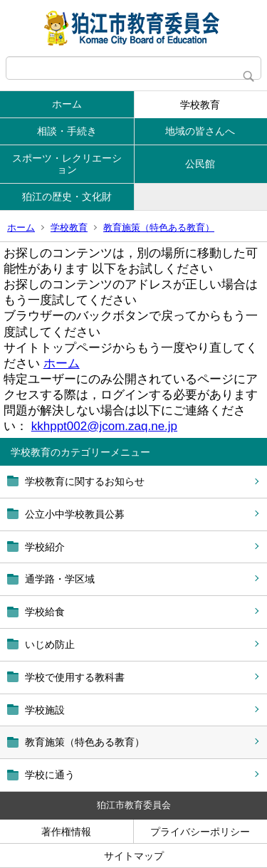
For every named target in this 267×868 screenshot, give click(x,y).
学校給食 (45, 612)
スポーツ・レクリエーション (67, 164)
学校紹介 (45, 547)
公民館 (200, 164)
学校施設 (45, 710)
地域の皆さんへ (200, 131)
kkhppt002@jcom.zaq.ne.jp (104, 426)
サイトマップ (134, 856)
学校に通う (50, 775)
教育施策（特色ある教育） (159, 228)
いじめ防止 (50, 644)
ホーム (67, 104)
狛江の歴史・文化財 (67, 197)
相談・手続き (67, 131)
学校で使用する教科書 (75, 677)
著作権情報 (66, 832)
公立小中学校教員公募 (75, 514)
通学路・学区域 (60, 579)
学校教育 (200, 105)
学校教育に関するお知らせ (85, 481)
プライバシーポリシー (200, 832)
